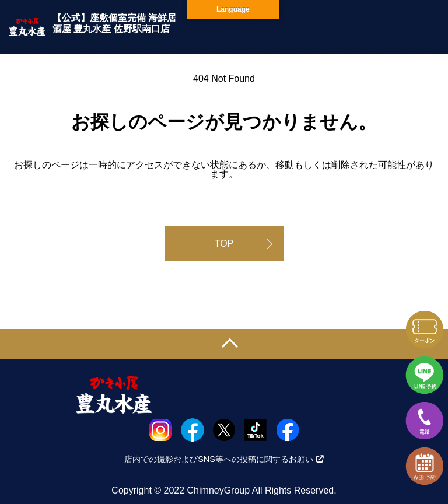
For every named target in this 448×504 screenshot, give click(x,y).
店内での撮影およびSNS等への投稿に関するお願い (224, 459)
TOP (224, 244)
